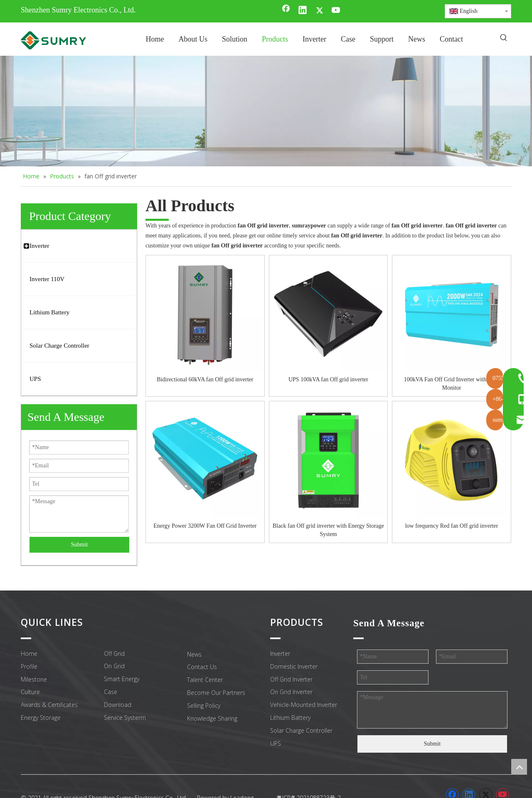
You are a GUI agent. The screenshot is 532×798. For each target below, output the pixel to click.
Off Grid (114, 653)
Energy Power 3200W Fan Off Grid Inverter (205, 526)
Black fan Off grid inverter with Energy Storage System (328, 530)
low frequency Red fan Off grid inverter (452, 526)
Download (118, 705)
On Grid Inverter (291, 692)
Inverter (280, 653)
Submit (79, 545)
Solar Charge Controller (301, 730)
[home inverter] (266, 111)
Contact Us (202, 667)
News (194, 654)
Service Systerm (125, 718)
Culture (30, 692)
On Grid (114, 666)
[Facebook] (286, 11)
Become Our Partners (216, 693)
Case (111, 692)
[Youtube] (336, 11)
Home (29, 653)
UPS (276, 743)
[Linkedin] (303, 11)
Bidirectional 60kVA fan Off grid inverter (205, 379)
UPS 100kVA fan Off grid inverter (328, 379)
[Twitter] (320, 11)
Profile (29, 666)
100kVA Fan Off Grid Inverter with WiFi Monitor (452, 384)
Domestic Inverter (294, 666)
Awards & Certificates (49, 705)
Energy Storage (41, 718)
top (519, 767)
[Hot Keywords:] (504, 38)
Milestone (34, 679)
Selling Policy (204, 705)
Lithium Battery (290, 718)
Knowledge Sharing (212, 718)
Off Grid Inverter (291, 679)
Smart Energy (122, 679)
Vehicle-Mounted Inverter (304, 705)
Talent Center (205, 680)
